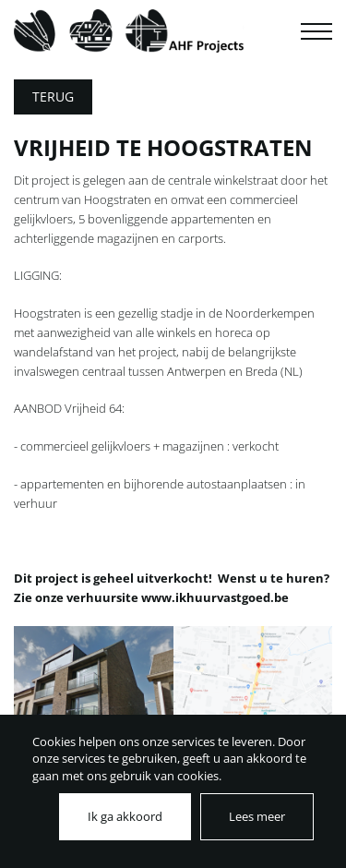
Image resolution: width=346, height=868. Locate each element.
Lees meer (257, 816)
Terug (53, 96)
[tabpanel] (94, 706)
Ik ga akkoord (125, 816)
